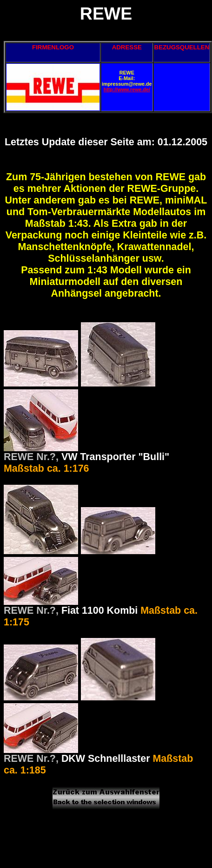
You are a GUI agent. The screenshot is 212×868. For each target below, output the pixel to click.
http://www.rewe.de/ (127, 89)
